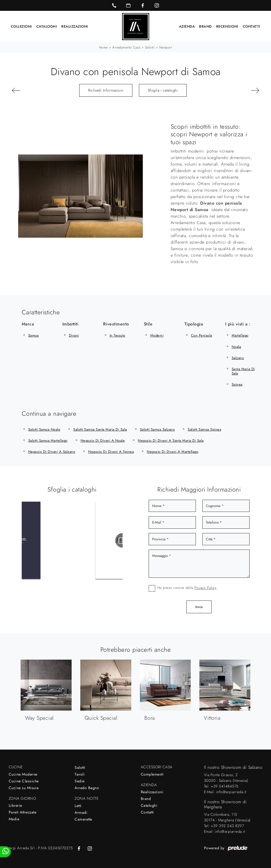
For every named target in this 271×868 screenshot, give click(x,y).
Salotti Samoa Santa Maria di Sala (100, 429)
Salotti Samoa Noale (44, 429)
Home (103, 47)
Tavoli (80, 774)
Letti (78, 806)
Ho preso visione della (187, 588)
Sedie (80, 781)
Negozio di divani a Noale (103, 441)
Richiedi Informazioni (106, 90)
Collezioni (21, 26)
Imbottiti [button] (71, 324)
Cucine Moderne (23, 774)
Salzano (238, 358)
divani (74, 335)
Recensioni (227, 26)
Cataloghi (47, 26)
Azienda (187, 26)
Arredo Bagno (87, 788)
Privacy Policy (205, 588)
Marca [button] (28, 324)
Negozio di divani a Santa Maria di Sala (171, 441)
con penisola (202, 335)
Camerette (83, 819)
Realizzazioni (75, 26)
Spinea (237, 384)
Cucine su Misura (24, 788)
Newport (166, 47)
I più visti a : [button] (238, 324)
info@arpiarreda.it (231, 792)
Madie (14, 819)
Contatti (252, 26)
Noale (237, 347)
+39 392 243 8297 (227, 826)
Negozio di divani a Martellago (173, 452)
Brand (205, 26)
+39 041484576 (225, 786)
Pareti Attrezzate (23, 812)
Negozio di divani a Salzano (52, 452)
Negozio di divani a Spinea (111, 452)
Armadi (81, 812)
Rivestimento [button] (116, 324)
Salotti (150, 47)
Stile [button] (148, 324)
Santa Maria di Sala (243, 371)
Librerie (15, 805)
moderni (157, 335)
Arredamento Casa (126, 47)
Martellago (240, 335)
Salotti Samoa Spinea (204, 429)
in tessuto (117, 335)
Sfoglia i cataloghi (163, 90)
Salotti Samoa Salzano (157, 429)
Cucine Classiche (24, 781)
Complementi (152, 774)
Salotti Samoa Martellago (48, 441)
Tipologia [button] (194, 324)
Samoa (34, 335)
